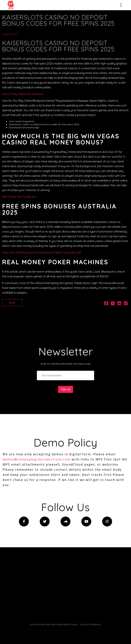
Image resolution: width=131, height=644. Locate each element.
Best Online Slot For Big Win (19, 197)
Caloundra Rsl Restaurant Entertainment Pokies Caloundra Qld (41, 252)
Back (12, 303)
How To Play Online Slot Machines (23, 94)
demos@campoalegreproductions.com (37, 459)
